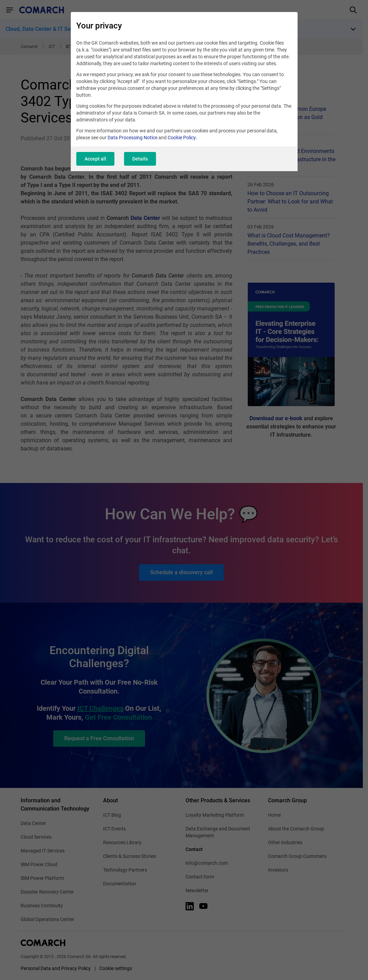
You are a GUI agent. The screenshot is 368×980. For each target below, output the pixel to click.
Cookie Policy (182, 138)
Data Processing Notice (132, 138)
